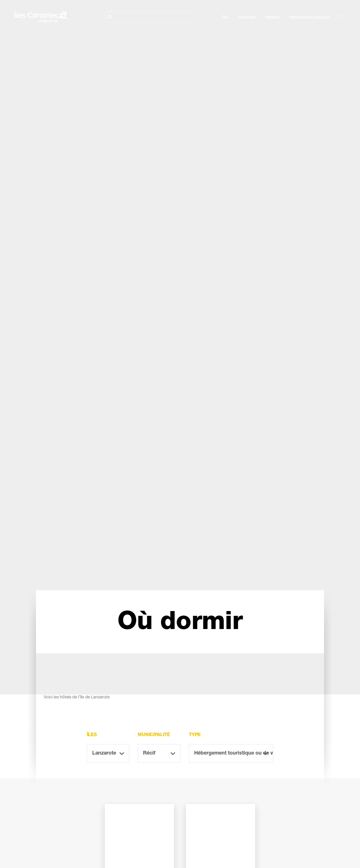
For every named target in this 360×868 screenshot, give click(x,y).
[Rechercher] (150, 17)
